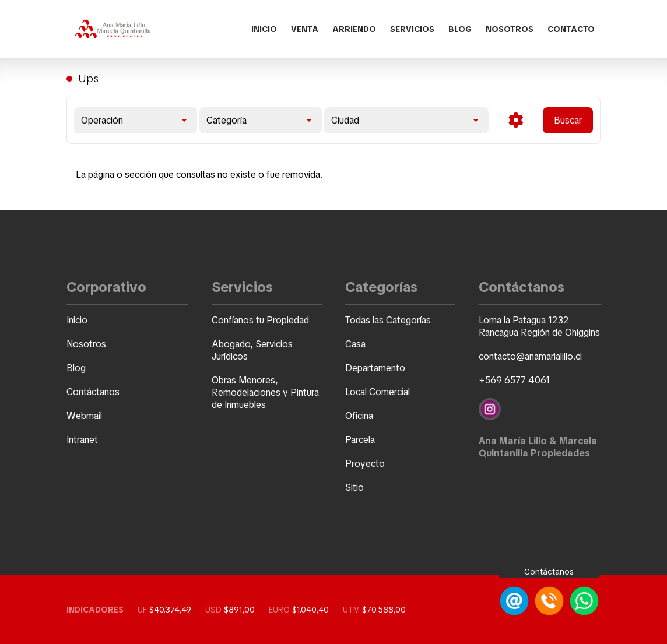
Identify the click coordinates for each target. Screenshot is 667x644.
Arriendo (354, 29)
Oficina (359, 416)
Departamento (375, 368)
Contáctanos (93, 392)
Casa (355, 344)
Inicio (264, 29)
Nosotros (510, 29)
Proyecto (365, 464)
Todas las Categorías (388, 320)
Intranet (82, 440)
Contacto (571, 29)
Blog (460, 29)
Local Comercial (378, 392)
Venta (305, 29)
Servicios (412, 29)
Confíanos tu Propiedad (260, 320)
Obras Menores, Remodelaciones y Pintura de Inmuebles (265, 393)
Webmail (84, 416)
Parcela (360, 440)
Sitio (354, 488)
